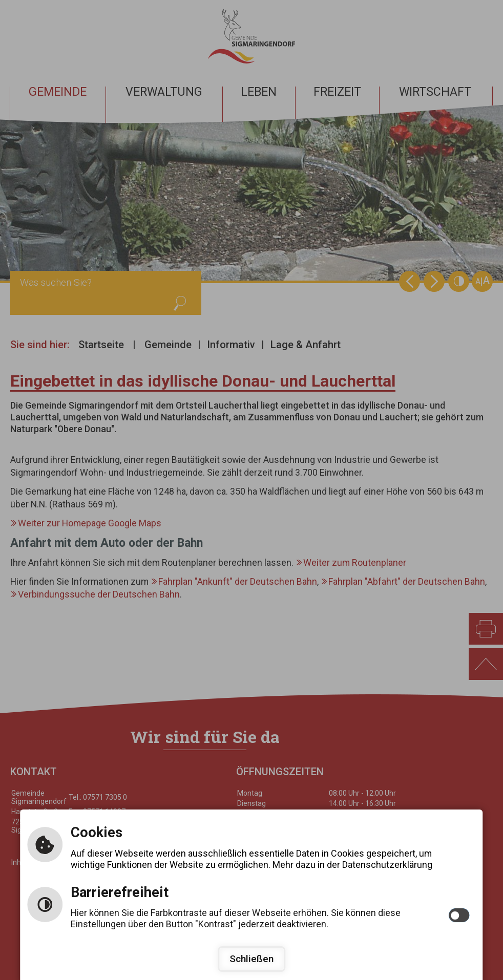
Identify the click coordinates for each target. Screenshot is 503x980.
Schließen (251, 959)
